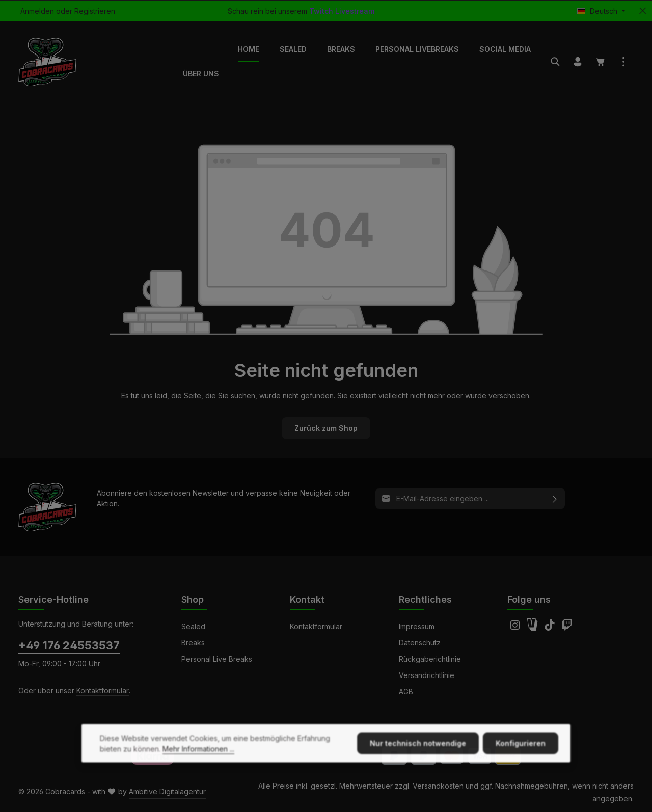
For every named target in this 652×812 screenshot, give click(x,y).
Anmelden (37, 11)
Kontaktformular (103, 691)
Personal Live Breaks (217, 659)
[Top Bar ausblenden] (643, 11)
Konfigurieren (521, 762)
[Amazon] (533, 628)
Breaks (193, 643)
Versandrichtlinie (427, 675)
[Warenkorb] (601, 62)
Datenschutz (420, 643)
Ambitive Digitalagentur (167, 791)
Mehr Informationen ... (198, 767)
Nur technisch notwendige (418, 762)
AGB (406, 692)
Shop (193, 599)
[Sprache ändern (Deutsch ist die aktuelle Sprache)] (601, 11)
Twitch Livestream (342, 11)
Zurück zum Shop (326, 428)
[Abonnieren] (555, 498)
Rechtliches (425, 599)
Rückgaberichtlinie (430, 659)
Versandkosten (438, 786)
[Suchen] (555, 62)
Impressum (417, 626)
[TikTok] (551, 628)
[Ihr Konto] (578, 62)
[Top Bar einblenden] (623, 62)
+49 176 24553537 (69, 645)
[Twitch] (567, 628)
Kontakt (307, 599)
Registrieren (95, 11)
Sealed (193, 626)
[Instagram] (516, 628)
